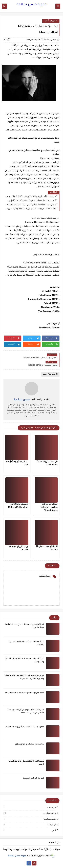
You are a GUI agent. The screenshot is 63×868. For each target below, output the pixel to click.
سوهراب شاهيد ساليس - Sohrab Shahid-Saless (49, 507)
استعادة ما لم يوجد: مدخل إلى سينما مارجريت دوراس (31, 209)
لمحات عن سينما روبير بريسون (30, 744)
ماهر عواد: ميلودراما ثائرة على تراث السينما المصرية (31, 205)
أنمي (54, 831)
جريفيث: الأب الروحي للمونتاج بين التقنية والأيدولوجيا (31, 197)
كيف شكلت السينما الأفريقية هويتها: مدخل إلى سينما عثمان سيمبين (31, 201)
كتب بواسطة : (32, 400)
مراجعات (51, 808)
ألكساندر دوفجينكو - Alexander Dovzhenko (24, 693)
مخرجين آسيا (51, 21)
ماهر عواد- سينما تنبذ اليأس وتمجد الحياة (25, 727)
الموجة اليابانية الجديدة (34, 778)
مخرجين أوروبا (49, 814)
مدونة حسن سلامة (32, 5)
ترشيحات (51, 825)
